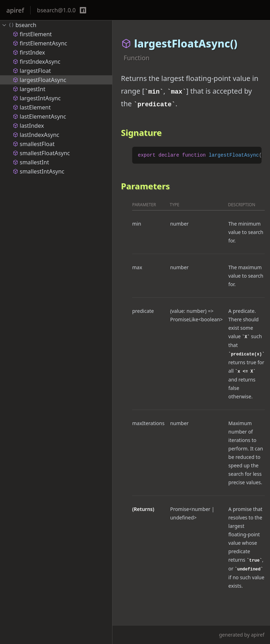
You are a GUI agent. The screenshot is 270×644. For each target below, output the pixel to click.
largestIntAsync (37, 98)
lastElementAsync (39, 116)
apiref (15, 10)
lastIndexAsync (36, 135)
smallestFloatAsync (41, 153)
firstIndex (29, 52)
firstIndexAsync (37, 62)
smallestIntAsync (38, 171)
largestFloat (32, 71)
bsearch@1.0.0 (56, 10)
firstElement (32, 34)
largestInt (29, 89)
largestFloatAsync (39, 80)
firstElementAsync (40, 43)
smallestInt (31, 162)
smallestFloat (34, 144)
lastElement (32, 107)
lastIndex (28, 126)
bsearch (19, 25)
